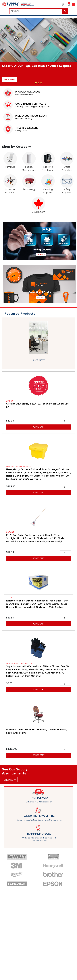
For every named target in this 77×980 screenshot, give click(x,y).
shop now (39, 360)
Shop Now (9, 79)
